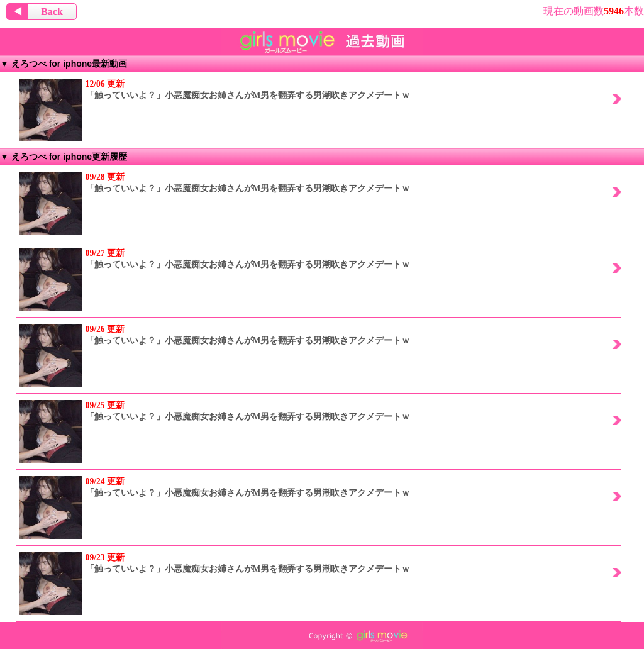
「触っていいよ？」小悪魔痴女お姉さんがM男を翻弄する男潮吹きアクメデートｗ (215, 90)
